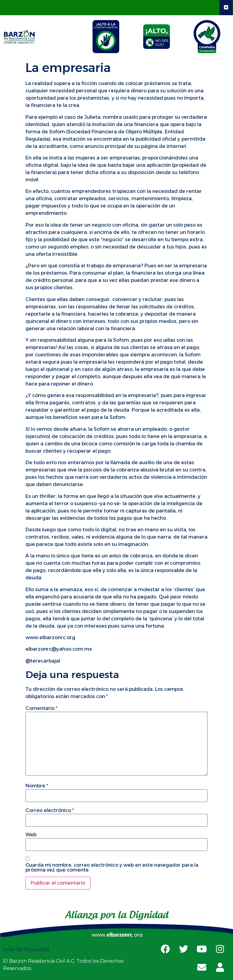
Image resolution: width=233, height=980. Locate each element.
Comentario (41, 708)
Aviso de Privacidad (27, 949)
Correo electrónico (50, 810)
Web (31, 835)
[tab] (106, 37)
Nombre (37, 786)
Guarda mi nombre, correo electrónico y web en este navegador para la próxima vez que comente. (112, 868)
